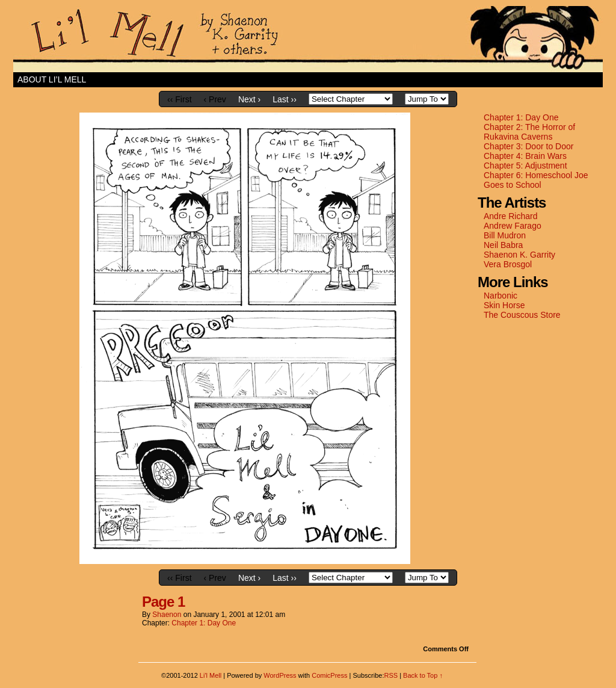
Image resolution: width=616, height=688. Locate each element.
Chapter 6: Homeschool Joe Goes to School (536, 180)
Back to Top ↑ (423, 675)
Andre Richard (511, 216)
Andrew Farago (513, 226)
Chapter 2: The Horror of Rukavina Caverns (529, 132)
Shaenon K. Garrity (519, 255)
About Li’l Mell (52, 79)
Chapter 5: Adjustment (525, 166)
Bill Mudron (505, 235)
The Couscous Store (522, 315)
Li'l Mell (308, 39)
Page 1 (163, 602)
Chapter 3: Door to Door (528, 146)
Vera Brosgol (508, 264)
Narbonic (500, 296)
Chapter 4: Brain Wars (525, 156)
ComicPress (329, 675)
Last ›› (285, 99)
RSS (391, 675)
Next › (249, 99)
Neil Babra (503, 245)
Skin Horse (504, 305)
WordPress (280, 675)
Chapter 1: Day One (521, 117)
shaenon (167, 615)
